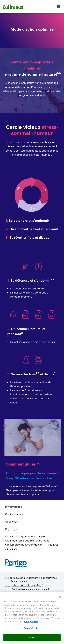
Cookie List (12, 522)
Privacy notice (13, 507)
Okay (32, 638)
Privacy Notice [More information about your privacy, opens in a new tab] (31, 621)
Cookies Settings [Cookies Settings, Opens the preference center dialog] (32, 628)
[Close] (60, 597)
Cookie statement (16, 514)
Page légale (12, 529)
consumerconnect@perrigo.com (24, 545)
